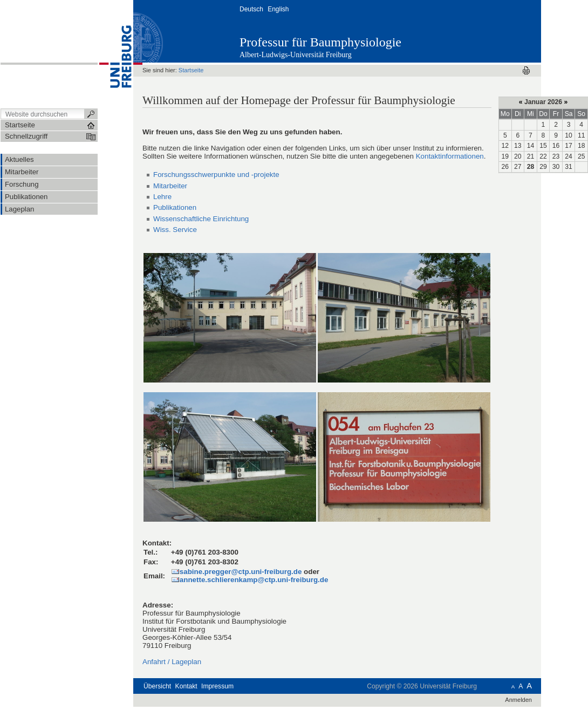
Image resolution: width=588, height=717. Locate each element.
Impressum (217, 686)
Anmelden (518, 700)
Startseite (191, 70)
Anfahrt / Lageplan (172, 662)
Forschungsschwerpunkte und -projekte (216, 175)
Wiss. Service (175, 230)
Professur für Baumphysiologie (320, 42)
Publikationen (175, 207)
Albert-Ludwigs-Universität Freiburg (296, 55)
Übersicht (157, 686)
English (278, 9)
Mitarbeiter (170, 186)
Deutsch (251, 9)
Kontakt (186, 686)
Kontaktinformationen (450, 156)
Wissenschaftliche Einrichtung (201, 219)
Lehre (162, 197)
